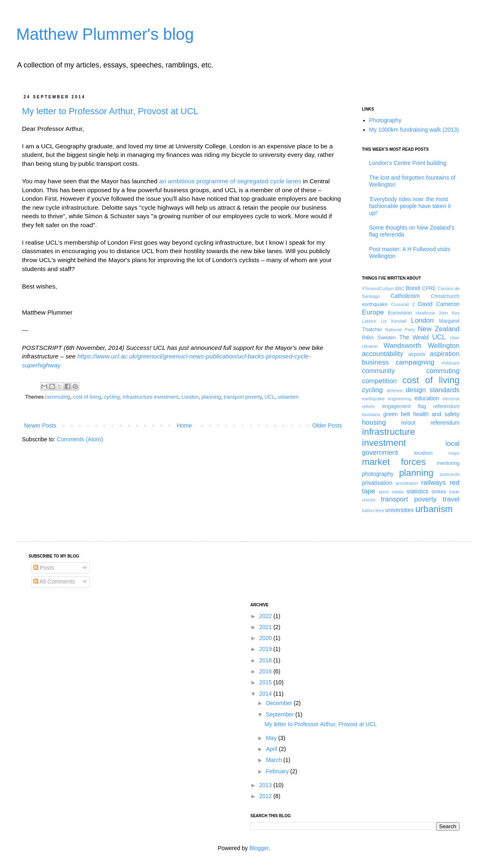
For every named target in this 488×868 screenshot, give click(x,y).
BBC (400, 289)
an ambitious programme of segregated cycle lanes (230, 181)
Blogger (259, 848)
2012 (266, 796)
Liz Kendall (393, 321)
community (378, 371)
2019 (266, 649)
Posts (44, 568)
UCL (270, 397)
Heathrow (425, 313)
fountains (371, 414)
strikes (439, 492)
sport (384, 492)
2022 (266, 616)
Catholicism (405, 296)
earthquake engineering (387, 399)
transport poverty (243, 397)
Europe (373, 312)
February (278, 771)
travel (451, 499)
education (427, 398)
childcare (450, 363)
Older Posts (327, 425)
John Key (449, 313)
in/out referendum (430, 423)
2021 (266, 627)
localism (423, 453)
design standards (433, 390)
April (272, 749)
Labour (369, 321)
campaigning (415, 362)
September (281, 714)
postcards (450, 474)
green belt (396, 414)
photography (378, 474)
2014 (266, 694)
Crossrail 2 (403, 304)
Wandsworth (402, 346)
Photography (385, 120)
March (275, 760)
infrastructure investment (150, 397)
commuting (58, 397)
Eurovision (400, 313)
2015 (266, 682)
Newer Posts (40, 425)
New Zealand (439, 329)
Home (184, 425)
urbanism (288, 397)
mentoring (448, 463)
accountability (383, 354)
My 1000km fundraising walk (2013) (414, 130)
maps (454, 453)
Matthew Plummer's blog (105, 34)
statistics (418, 491)
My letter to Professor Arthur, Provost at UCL (110, 111)
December (280, 703)
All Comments (54, 582)
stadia (398, 492)
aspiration (445, 354)
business (375, 362)
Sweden (387, 338)
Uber (455, 338)
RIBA (368, 338)
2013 (266, 785)
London (190, 397)
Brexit (413, 288)
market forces (394, 462)
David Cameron (439, 304)
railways (434, 483)
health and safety (436, 414)
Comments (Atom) (80, 439)
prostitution (407, 483)
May (272, 738)
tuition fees (373, 510)
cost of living (87, 397)
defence (394, 391)
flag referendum (439, 406)
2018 (266, 660)
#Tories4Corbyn (378, 289)
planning (211, 397)
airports (417, 354)
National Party (400, 330)
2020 (266, 638)
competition (379, 381)
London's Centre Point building (408, 163)
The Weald (414, 337)
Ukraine (370, 346)
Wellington (444, 346)
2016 (266, 671)
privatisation (377, 483)
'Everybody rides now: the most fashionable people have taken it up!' (410, 206)
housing (374, 422)
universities (399, 510)
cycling (112, 397)
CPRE (429, 289)
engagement (396, 406)
